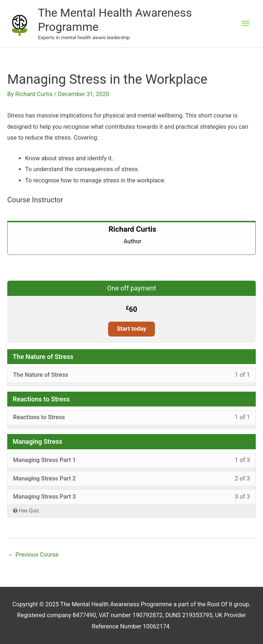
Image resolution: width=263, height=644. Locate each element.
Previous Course (33, 555)
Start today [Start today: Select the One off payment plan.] (131, 329)
